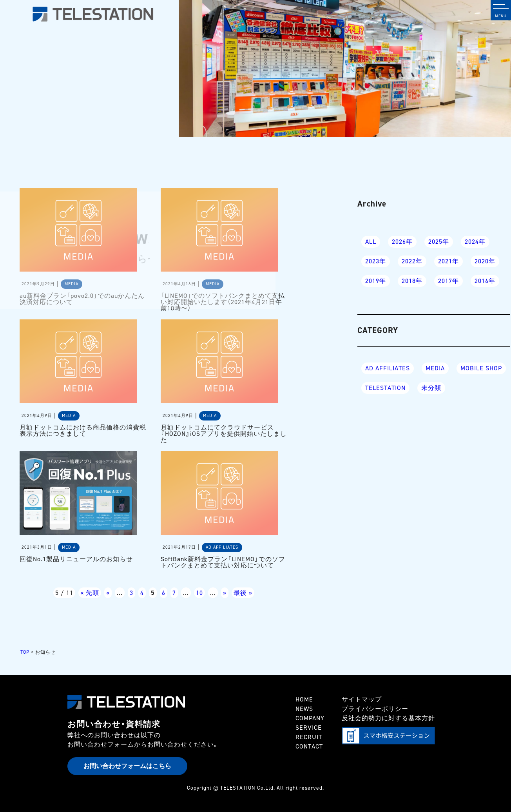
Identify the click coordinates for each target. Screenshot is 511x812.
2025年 (439, 242)
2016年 (485, 281)
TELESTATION (385, 388)
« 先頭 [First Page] (90, 593)
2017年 (448, 281)
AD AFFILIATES (388, 368)
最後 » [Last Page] (243, 593)
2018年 (412, 281)
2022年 (412, 261)
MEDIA (435, 368)
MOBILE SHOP (481, 368)
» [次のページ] (225, 593)
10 (199, 593)
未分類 (431, 388)
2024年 (475, 242)
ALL (371, 242)
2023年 (376, 261)
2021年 (448, 261)
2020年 (485, 261)
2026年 (402, 242)
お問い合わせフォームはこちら (127, 766)
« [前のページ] (108, 593)
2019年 (376, 281)
